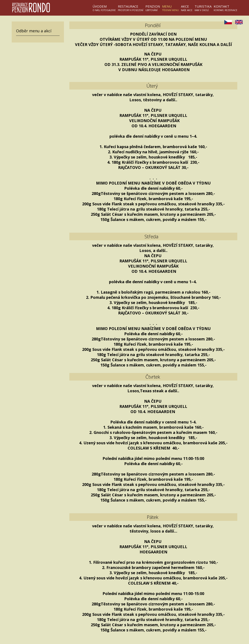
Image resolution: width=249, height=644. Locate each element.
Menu (170, 8)
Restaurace (131, 8)
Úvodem (104, 8)
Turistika (203, 8)
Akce (187, 8)
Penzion (153, 8)
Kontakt (225, 8)
